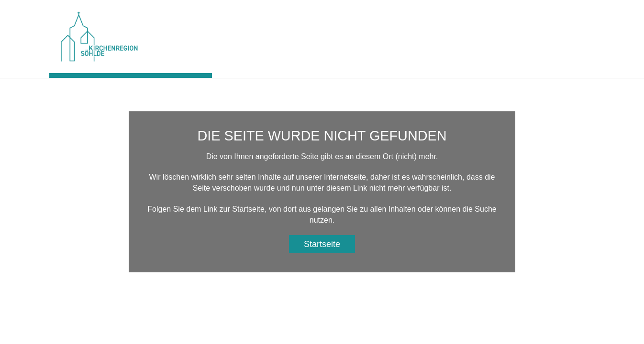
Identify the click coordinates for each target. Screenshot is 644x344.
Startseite (322, 244)
